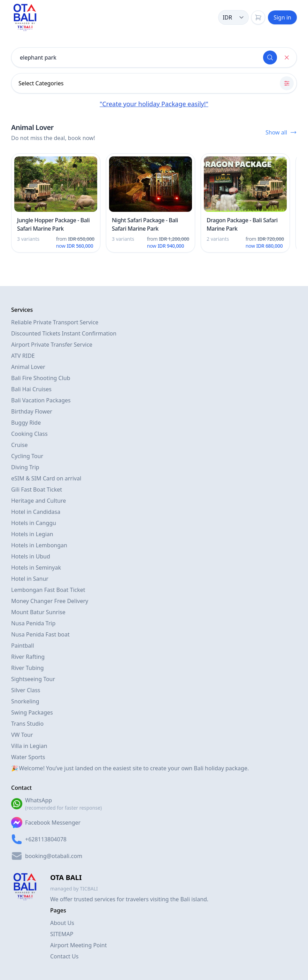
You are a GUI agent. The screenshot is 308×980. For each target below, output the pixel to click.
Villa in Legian (29, 746)
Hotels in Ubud (31, 556)
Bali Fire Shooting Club (41, 378)
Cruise (19, 445)
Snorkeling (25, 701)
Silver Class (26, 690)
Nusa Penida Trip (33, 623)
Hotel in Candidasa (36, 512)
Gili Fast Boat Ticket (37, 489)
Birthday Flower (32, 411)
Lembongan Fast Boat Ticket (48, 590)
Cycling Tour (27, 456)
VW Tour (22, 735)
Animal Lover (28, 367)
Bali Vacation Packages (41, 400)
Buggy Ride (26, 423)
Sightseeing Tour (33, 679)
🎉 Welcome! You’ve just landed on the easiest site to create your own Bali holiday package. (130, 768)
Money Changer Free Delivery (50, 601)
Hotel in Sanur (30, 579)
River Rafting (28, 657)
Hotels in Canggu (34, 523)
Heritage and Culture (38, 501)
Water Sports (28, 757)
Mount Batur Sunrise (38, 612)
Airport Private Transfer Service (52, 345)
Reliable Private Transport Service (55, 322)
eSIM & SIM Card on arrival (46, 478)
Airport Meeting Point (79, 945)
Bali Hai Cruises (31, 389)
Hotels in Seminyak (36, 568)
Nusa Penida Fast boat (40, 634)
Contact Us (64, 956)
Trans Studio (27, 724)
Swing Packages (32, 712)
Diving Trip (25, 467)
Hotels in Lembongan (39, 545)
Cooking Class (29, 434)
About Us (62, 923)
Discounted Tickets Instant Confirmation (64, 333)
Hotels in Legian (32, 534)
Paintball (23, 646)
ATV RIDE (23, 356)
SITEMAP (62, 934)
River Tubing (28, 668)
